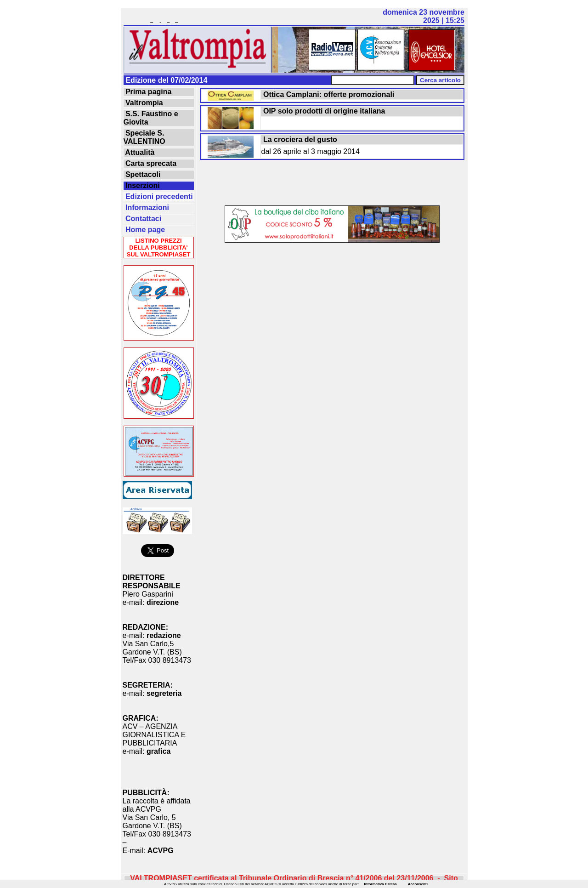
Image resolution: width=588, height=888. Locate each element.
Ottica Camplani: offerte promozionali (328, 94)
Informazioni (147, 208)
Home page (144, 230)
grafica (158, 751)
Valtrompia (143, 103)
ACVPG (161, 851)
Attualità (139, 152)
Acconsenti (418, 884)
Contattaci (143, 219)
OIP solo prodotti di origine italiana (323, 111)
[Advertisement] (332, 183)
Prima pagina (148, 92)
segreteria (164, 693)
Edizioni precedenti (158, 196)
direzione (163, 602)
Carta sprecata (150, 163)
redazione (164, 635)
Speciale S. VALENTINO (144, 137)
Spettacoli (142, 174)
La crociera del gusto (299, 139)
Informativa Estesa (381, 884)
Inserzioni (142, 185)
